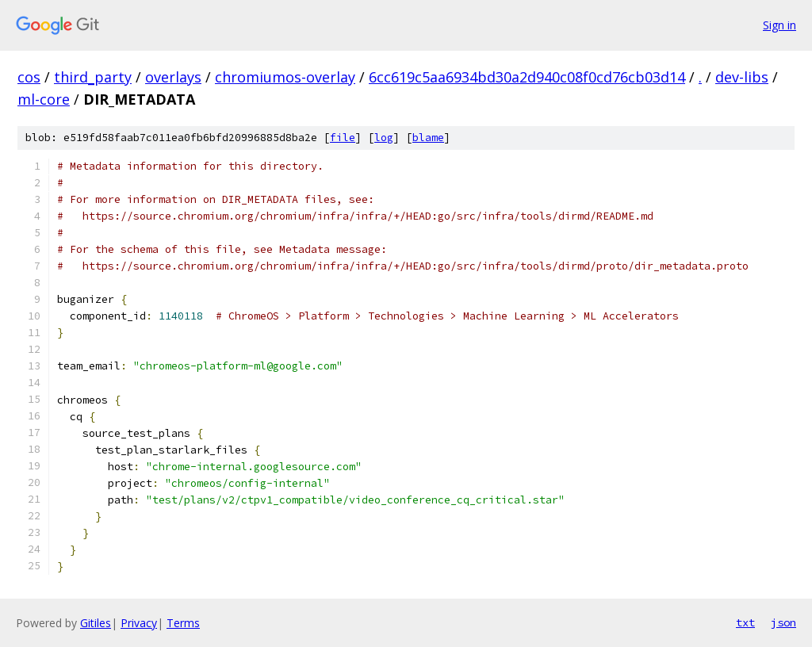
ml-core (44, 99)
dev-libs (742, 77)
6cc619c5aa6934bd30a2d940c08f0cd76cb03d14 (527, 77)
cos (29, 77)
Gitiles (96, 623)
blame (428, 138)
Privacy (139, 623)
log (384, 138)
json (783, 622)
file (343, 138)
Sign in (779, 25)
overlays (173, 77)
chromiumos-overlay (285, 77)
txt (745, 622)
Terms (183, 623)
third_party (93, 77)
